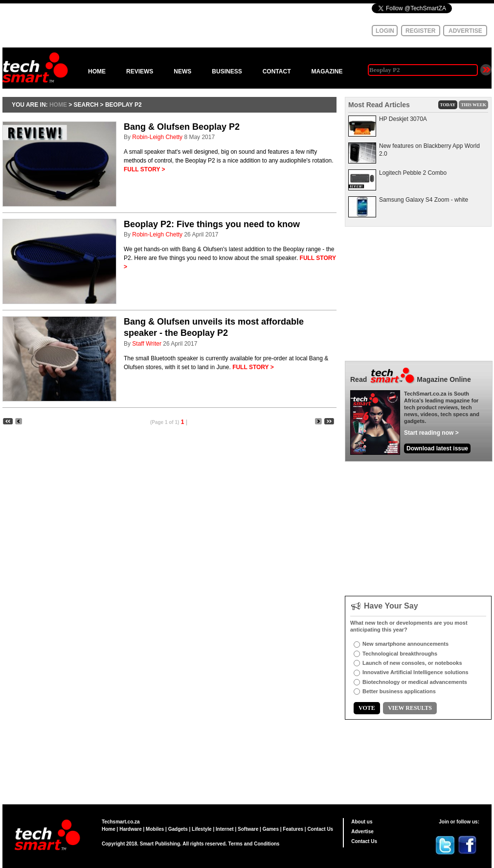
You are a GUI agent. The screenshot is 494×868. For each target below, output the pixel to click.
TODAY (448, 105)
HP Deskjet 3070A (403, 119)
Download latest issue (437, 448)
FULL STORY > (145, 169)
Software (248, 829)
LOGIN (385, 31)
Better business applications (399, 691)
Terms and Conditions (254, 844)
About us (362, 822)
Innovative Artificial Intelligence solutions (415, 672)
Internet (225, 829)
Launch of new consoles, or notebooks (412, 663)
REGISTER (420, 31)
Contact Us (320, 829)
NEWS (182, 71)
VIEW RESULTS (410, 708)
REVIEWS (140, 71)
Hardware (131, 829)
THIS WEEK (473, 105)
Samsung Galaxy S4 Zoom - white (424, 200)
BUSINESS (227, 71)
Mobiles (155, 829)
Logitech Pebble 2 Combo (413, 173)
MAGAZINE (327, 71)
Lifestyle (202, 829)
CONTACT (277, 71)
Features (293, 829)
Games (271, 829)
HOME (97, 71)
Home (109, 829)
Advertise (362, 832)
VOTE (367, 708)
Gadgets (178, 829)
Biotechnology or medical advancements (415, 682)
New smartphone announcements (405, 644)
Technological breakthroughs (400, 654)
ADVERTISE (465, 31)
